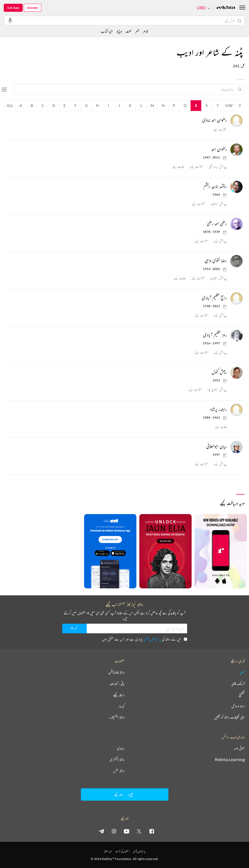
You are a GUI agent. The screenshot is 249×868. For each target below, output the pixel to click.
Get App (13, 8)
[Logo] (226, 8)
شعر (137, 31)
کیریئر (121, 706)
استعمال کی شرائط (122, 851)
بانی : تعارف (117, 684)
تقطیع (242, 695)
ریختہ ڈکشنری (117, 759)
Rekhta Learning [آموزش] (230, 759)
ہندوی (121, 748)
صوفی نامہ (239, 748)
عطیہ (242, 672)
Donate (33, 8)
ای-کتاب (107, 31)
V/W (229, 105)
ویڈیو (119, 31)
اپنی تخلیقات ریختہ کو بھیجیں (229, 717)
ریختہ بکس (119, 771)
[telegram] (101, 831)
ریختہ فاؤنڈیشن (116, 672)
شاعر (146, 31)
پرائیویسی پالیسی (152, 639)
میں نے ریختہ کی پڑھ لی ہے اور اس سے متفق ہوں (145, 639)
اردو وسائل (238, 706)
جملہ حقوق (108, 851)
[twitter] (139, 831)
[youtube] (127, 831)
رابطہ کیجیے (119, 695)
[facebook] (152, 831)
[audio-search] (10, 20)
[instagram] (114, 831)
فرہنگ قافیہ (238, 684)
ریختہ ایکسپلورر (117, 717)
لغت (129, 31)
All (10, 105)
